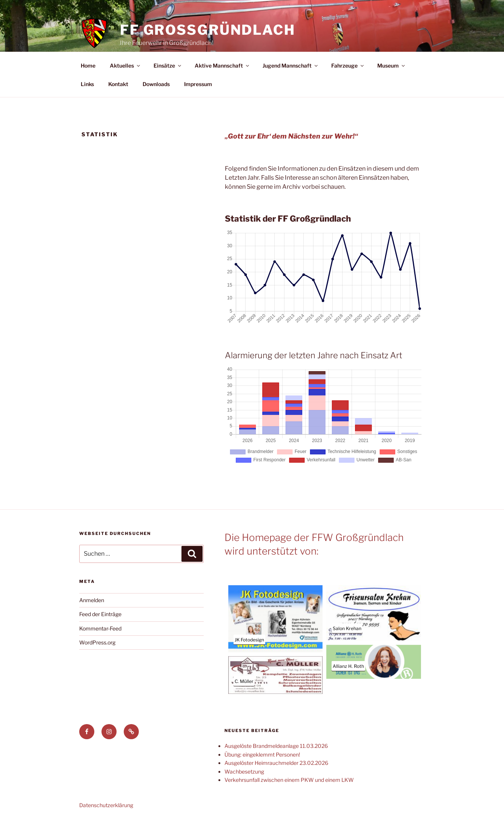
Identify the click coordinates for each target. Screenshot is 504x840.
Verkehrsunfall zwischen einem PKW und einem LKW (289, 797)
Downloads (156, 101)
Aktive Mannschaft (222, 83)
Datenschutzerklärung (106, 822)
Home (88, 83)
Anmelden (92, 617)
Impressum (198, 101)
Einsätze (168, 83)
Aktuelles (125, 83)
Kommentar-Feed (100, 646)
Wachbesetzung (244, 789)
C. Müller (244, 699)
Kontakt (118, 101)
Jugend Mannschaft (291, 83)
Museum (392, 83)
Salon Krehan (347, 646)
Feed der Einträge (100, 631)
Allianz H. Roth (348, 684)
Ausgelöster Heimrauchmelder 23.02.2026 (276, 780)
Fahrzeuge (348, 83)
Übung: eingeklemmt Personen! (262, 772)
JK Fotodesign (249, 657)
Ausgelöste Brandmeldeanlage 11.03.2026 (276, 763)
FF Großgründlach (208, 30)
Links (87, 101)
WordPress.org (97, 660)
